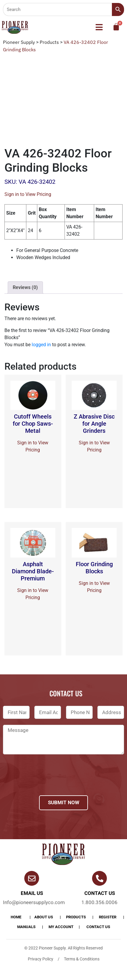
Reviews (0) (25, 287)
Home (16, 917)
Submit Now (64, 802)
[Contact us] (99, 878)
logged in (41, 345)
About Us (44, 917)
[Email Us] (32, 878)
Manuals (26, 927)
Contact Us (98, 927)
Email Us (32, 893)
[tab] (25, 288)
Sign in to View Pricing (28, 194)
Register (108, 917)
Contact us (100, 893)
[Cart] (116, 27)
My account (61, 927)
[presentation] (48, 783)
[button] (99, 27)
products (76, 917)
